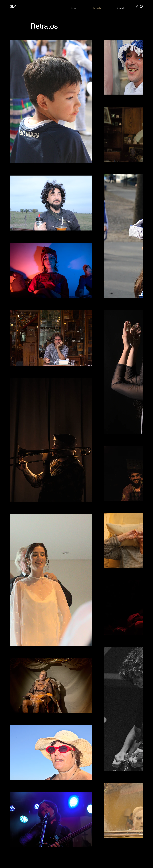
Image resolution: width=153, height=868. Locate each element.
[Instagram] (141, 6)
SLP (13, 6)
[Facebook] (137, 6)
